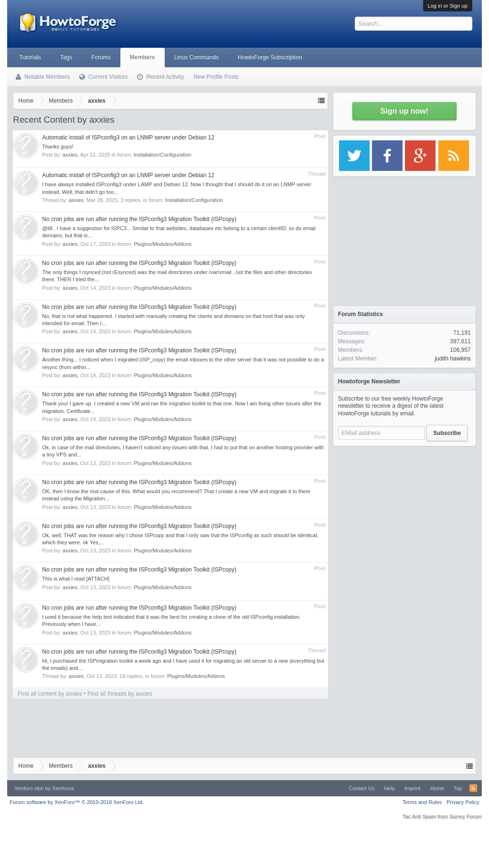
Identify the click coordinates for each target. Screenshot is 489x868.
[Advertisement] (404, 511)
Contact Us (361, 788)
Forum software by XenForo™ (77, 802)
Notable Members (47, 77)
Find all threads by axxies (120, 694)
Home (437, 788)
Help (389, 788)
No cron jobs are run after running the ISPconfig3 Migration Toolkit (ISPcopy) (139, 219)
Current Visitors (108, 77)
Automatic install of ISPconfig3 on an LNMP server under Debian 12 (128, 138)
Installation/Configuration (163, 155)
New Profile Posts (216, 77)
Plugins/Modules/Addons (163, 244)
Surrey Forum (466, 816)
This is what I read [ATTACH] (76, 579)
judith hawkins (452, 359)
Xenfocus (63, 788)
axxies (70, 155)
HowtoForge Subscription (270, 57)
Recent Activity (165, 77)
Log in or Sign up (448, 6)
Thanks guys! (58, 147)
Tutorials (30, 57)
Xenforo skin (29, 788)
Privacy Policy (463, 802)
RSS (473, 788)
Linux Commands (197, 57)
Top (458, 788)
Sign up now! (404, 111)
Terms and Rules (422, 802)
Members (143, 57)
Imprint (413, 788)
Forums (101, 57)
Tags (66, 57)
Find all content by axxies (50, 694)
